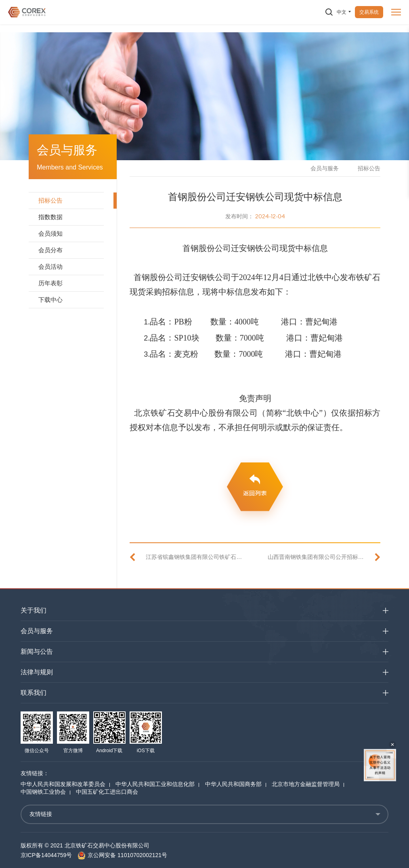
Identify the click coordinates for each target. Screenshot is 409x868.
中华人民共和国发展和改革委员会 (63, 784)
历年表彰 (50, 283)
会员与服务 (325, 168)
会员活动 (50, 267)
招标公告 (50, 200)
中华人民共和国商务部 (233, 784)
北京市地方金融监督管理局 (306, 784)
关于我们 (34, 610)
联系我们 (34, 693)
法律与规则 (37, 672)
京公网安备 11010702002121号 (122, 855)
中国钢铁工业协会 (43, 792)
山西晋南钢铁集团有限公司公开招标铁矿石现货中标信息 (324, 557)
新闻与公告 (37, 652)
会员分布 (50, 250)
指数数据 (50, 217)
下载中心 (50, 300)
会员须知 (50, 233)
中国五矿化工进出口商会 (107, 792)
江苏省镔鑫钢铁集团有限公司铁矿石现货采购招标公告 (194, 557)
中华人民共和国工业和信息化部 (155, 784)
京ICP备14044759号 (46, 855)
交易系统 (369, 12)
